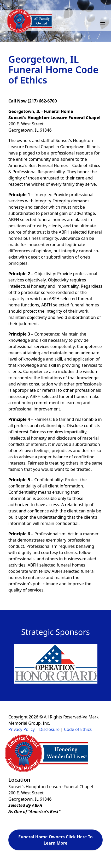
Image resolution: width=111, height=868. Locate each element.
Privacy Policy (22, 729)
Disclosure (49, 729)
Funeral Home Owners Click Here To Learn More (55, 840)
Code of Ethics (78, 729)
